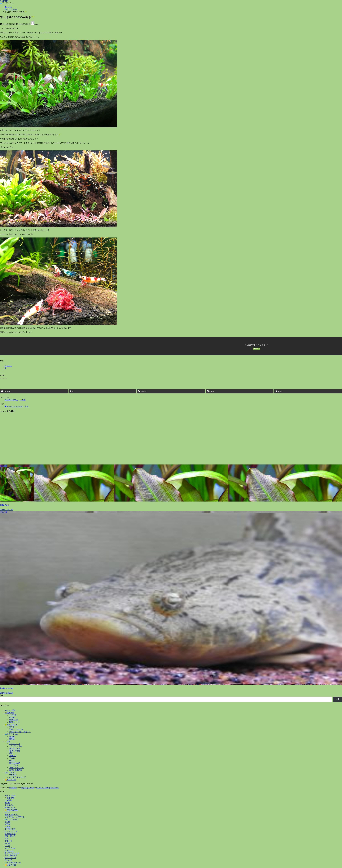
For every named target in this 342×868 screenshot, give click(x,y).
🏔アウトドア (10, 772)
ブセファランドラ (16, 768)
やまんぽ (13, 775)
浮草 (11, 753)
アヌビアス (14, 765)
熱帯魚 (12, 739)
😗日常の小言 (10, 780)
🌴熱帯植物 (9, 713)
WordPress (13, 788)
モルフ (12, 727)
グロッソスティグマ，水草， (18, 406)
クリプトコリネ (16, 746)
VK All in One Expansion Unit (47, 788)
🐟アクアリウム (11, 400)
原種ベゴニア (15, 722)
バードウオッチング (17, 777)
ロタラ (12, 760)
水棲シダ (13, 756)
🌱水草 (23, 400)
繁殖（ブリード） (16, 729)
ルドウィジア (15, 744)
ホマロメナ (14, 720)
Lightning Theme (27, 788)
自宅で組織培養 (16, 770)
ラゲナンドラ (15, 749)
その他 (12, 717)
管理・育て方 (15, 751)
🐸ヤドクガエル (11, 725)
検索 (2, 695)
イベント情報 (10, 710)
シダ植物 (13, 715)
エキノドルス (15, 763)
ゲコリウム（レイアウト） (20, 732)
